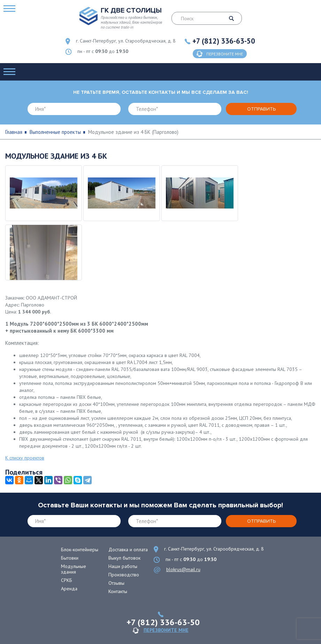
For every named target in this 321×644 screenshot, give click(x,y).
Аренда (69, 589)
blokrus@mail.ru (183, 569)
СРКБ (67, 580)
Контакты (118, 591)
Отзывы (116, 583)
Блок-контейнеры (80, 550)
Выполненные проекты (55, 132)
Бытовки (70, 558)
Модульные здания (74, 569)
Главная (14, 132)
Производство (124, 575)
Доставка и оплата (128, 550)
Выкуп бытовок (124, 558)
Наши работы (123, 566)
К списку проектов (25, 458)
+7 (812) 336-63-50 (224, 41)
